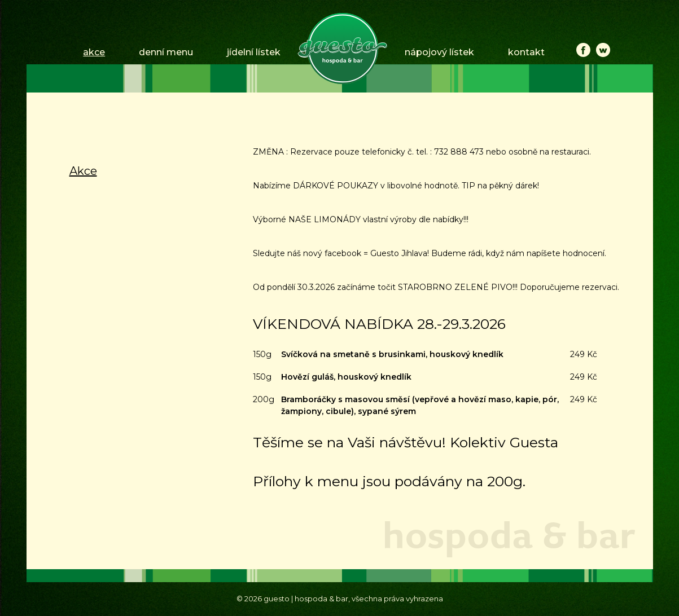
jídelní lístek (254, 52)
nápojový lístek (439, 52)
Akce (83, 171)
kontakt (526, 52)
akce (94, 52)
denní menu (166, 52)
